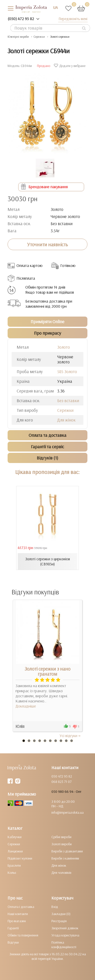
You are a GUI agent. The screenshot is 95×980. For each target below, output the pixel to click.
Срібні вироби (61, 837)
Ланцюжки (15, 851)
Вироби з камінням (65, 858)
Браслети (14, 865)
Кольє (12, 873)
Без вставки (68, 400)
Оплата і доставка (21, 907)
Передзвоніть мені (73, 19)
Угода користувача (65, 935)
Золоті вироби (62, 844)
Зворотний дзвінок (65, 928)
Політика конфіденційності (64, 945)
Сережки (65, 410)
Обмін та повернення (23, 935)
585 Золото (67, 371)
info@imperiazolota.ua (68, 812)
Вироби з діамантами (67, 851)
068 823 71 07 (61, 782)
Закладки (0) (61, 914)
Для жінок (66, 420)
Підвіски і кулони (20, 858)
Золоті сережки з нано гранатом (48, 671)
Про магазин (17, 921)
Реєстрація (59, 921)
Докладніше (26, 706)
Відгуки (13, 942)
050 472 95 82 (62, 776)
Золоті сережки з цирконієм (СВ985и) (48, 561)
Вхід (55, 907)
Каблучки (15, 837)
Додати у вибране (70, 66)
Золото (64, 347)
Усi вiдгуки (70, 736)
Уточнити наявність (48, 244)
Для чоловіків (61, 873)
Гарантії (13, 928)
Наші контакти (18, 914)
